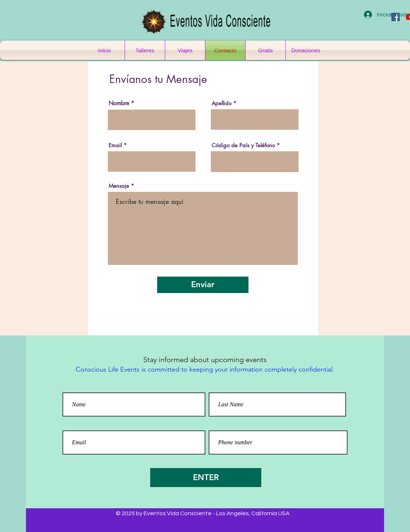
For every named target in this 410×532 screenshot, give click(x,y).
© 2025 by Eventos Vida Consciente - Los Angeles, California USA (203, 513)
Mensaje (119, 186)
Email (115, 145)
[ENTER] (206, 478)
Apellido (221, 103)
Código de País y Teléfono (243, 145)
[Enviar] (203, 285)
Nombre (119, 103)
